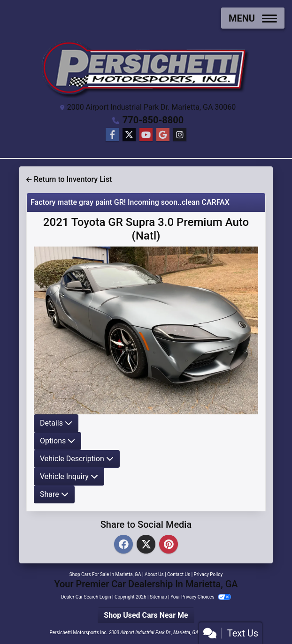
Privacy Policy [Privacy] (208, 574)
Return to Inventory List (69, 179)
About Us (154, 574)
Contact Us (179, 574)
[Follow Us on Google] (163, 135)
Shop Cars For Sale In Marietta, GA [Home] (105, 574)
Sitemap (158, 597)
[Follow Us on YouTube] (146, 135)
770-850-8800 (153, 120)
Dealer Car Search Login (86, 597)
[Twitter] (146, 545)
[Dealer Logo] (146, 67)
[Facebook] (123, 545)
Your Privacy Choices (201, 597)
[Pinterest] (169, 545)
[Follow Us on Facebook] (112, 135)
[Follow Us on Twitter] (129, 135)
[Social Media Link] (180, 135)
